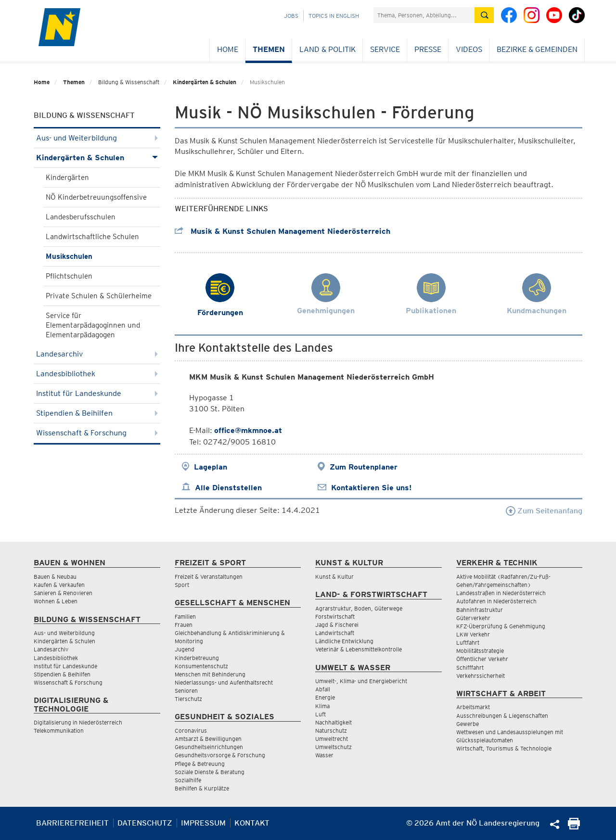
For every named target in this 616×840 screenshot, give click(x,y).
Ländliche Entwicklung (344, 641)
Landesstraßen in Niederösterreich (501, 593)
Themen (269, 49)
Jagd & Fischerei (337, 625)
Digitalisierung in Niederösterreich (78, 722)
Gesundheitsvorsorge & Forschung (220, 755)
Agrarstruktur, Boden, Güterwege (359, 608)
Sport (182, 585)
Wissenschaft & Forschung (97, 433)
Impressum (203, 823)
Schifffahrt (470, 668)
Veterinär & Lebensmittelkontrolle (359, 649)
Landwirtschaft (335, 633)
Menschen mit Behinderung (210, 674)
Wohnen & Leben (56, 601)
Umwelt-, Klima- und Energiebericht (361, 681)
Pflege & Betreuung (200, 764)
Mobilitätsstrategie (480, 651)
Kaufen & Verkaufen (59, 585)
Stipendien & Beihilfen (97, 413)
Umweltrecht (332, 739)
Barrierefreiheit (72, 823)
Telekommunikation (59, 731)
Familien (185, 617)
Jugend (185, 649)
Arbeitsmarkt (473, 707)
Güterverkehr (473, 618)
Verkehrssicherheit (481, 676)
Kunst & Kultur (334, 577)
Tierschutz (188, 699)
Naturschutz (331, 731)
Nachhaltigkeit (334, 722)
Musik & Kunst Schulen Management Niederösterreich (282, 231)
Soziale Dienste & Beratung (210, 772)
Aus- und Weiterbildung (97, 138)
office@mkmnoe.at (248, 430)
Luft (321, 714)
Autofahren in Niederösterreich (496, 601)
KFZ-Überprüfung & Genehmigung (501, 626)
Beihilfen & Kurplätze (202, 788)
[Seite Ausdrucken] (574, 827)
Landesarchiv (97, 354)
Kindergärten (67, 178)
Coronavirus (191, 731)
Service (385, 49)
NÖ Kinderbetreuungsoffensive (96, 197)
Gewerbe (468, 724)
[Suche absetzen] (484, 15)
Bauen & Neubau (55, 577)
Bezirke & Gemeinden (537, 49)
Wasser (324, 755)
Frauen (184, 625)
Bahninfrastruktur (480, 610)
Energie (325, 697)
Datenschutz (145, 823)
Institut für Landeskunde (97, 393)
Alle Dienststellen (228, 488)
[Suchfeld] (424, 15)
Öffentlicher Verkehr (482, 659)
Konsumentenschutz (201, 666)
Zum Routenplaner (364, 467)
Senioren (186, 691)
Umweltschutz (334, 747)
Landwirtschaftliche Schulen (92, 237)
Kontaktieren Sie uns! (371, 488)
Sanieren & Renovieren (63, 593)
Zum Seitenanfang (544, 511)
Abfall (323, 689)
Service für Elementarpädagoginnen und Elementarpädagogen (93, 325)
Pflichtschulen (69, 276)
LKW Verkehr (473, 634)
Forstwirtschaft (335, 617)
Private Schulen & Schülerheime (99, 296)
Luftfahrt (468, 643)
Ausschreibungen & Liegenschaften (502, 716)
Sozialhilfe (188, 780)
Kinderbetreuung (197, 658)
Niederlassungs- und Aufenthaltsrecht (224, 682)
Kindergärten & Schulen (205, 82)
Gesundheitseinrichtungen (209, 747)
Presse (428, 49)
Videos (469, 49)
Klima (322, 706)
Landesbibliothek (97, 374)
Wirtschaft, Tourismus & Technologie (504, 748)
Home (228, 49)
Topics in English (334, 16)
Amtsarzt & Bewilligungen (208, 739)
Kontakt (252, 823)
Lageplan (211, 467)
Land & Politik (327, 49)
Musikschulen (69, 256)
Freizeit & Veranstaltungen (209, 577)
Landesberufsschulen (81, 217)
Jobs (291, 16)
